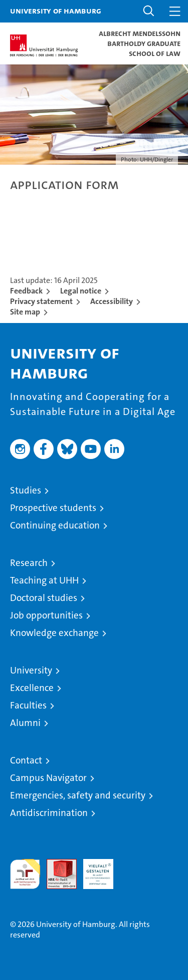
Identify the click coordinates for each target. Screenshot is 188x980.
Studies (26, 490)
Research (29, 563)
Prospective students (53, 508)
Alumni (25, 723)
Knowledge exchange (54, 633)
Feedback (26, 291)
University (31, 670)
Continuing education (55, 525)
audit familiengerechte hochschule (25, 874)
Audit (56, 864)
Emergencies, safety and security (78, 795)
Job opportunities (46, 615)
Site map (25, 312)
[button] (149, 11)
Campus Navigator (48, 778)
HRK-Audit (93, 869)
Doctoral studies (44, 598)
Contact (26, 760)
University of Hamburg (56, 10)
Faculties (28, 705)
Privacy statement (41, 301)
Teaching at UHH (44, 580)
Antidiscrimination (49, 813)
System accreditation (135, 869)
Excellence (32, 688)
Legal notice (81, 291)
